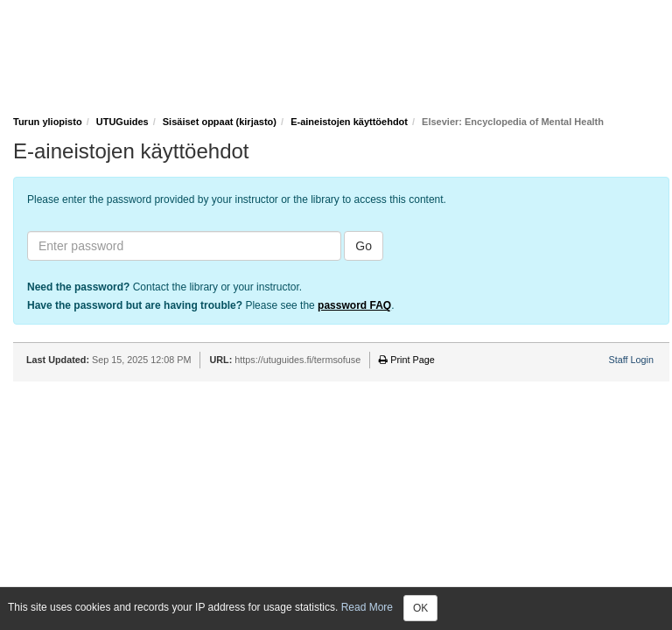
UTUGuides (122, 122)
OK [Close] (420, 608)
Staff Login (631, 360)
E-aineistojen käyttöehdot (349, 122)
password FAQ (354, 305)
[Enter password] (184, 246)
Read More (367, 607)
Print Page (406, 360)
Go (364, 246)
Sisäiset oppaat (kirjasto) (220, 122)
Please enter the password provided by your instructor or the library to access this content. (237, 199)
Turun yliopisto (48, 122)
